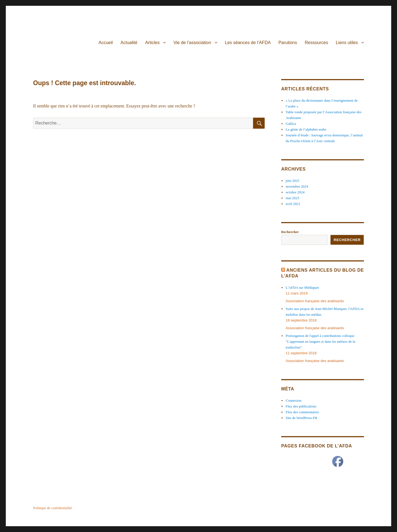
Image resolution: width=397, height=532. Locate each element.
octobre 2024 (295, 192)
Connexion (293, 400)
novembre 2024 (297, 186)
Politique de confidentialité (53, 508)
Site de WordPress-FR (301, 418)
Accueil (106, 43)
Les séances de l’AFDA (248, 43)
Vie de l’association (192, 43)
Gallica (291, 124)
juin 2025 (292, 181)
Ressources (316, 43)
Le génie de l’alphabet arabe (306, 129)
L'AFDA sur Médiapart (302, 287)
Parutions (288, 43)
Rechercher (290, 232)
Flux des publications (301, 406)
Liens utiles (347, 43)
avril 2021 (293, 204)
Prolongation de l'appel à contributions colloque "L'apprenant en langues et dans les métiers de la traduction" (320, 341)
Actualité (129, 43)
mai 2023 (292, 198)
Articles (152, 43)
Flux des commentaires (302, 412)
